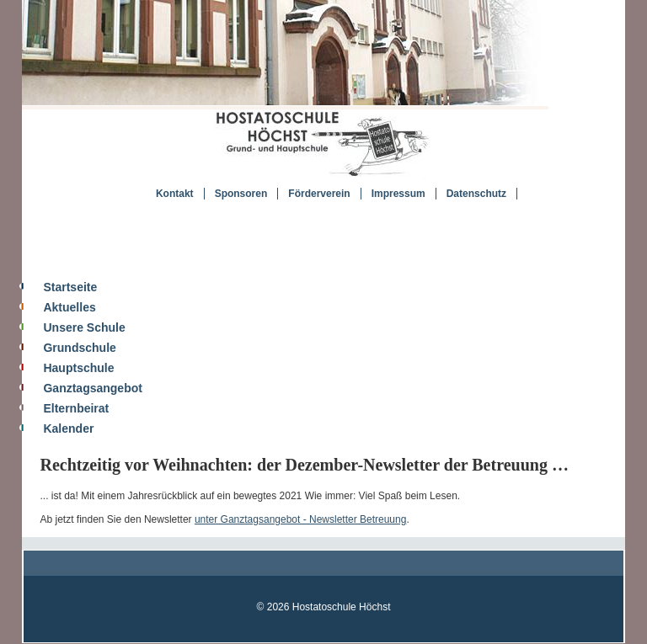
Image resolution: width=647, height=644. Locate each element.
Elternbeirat (76, 408)
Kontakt (175, 194)
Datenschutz (476, 194)
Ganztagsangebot (92, 388)
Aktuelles (69, 307)
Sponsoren (241, 194)
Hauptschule (78, 368)
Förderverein (319, 194)
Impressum (398, 194)
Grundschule (79, 348)
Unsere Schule (84, 327)
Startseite (70, 287)
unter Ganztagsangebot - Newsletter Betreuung (300, 519)
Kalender (68, 428)
